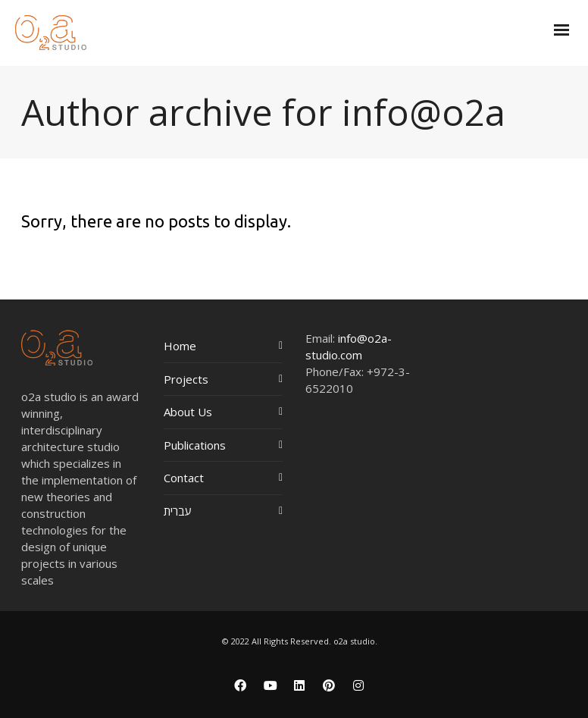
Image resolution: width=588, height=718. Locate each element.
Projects (186, 379)
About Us (188, 412)
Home (180, 346)
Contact (184, 478)
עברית (178, 511)
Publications (195, 445)
